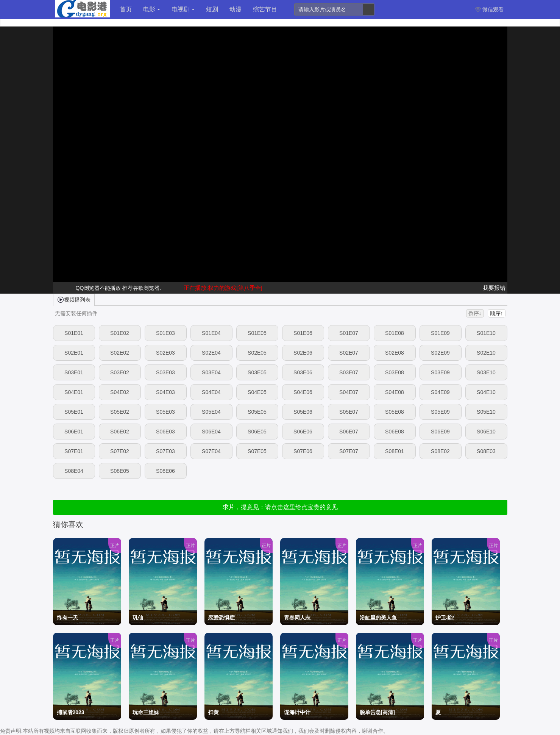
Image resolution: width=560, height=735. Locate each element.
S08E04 (74, 471)
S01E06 (303, 333)
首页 (126, 9)
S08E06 (165, 471)
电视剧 (183, 9)
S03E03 (165, 372)
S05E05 (257, 412)
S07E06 (303, 451)
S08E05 (120, 471)
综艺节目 (265, 9)
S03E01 (74, 372)
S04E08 (395, 392)
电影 (152, 9)
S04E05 (257, 392)
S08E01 (395, 451)
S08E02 (440, 451)
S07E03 (165, 451)
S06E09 (440, 432)
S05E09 (440, 412)
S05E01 (74, 412)
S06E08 (395, 432)
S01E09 (440, 333)
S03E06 (303, 372)
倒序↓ (475, 313)
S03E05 (257, 372)
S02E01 (74, 353)
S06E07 (349, 432)
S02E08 (395, 353)
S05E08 (395, 412)
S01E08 (395, 333)
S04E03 (165, 392)
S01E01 (74, 333)
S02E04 (211, 353)
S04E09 (440, 392)
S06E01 (74, 432)
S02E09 (440, 353)
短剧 (212, 9)
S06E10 (486, 432)
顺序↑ (497, 313)
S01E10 (486, 333)
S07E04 (211, 451)
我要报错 (494, 288)
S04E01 (74, 392)
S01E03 (165, 333)
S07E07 (349, 451)
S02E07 (349, 353)
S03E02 (120, 372)
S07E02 (120, 451)
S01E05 (257, 333)
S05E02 (120, 412)
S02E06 (303, 353)
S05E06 (303, 412)
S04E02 (120, 392)
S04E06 (303, 392)
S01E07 (349, 333)
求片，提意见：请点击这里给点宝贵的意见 (280, 507)
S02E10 (486, 353)
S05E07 (349, 412)
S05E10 (486, 412)
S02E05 (257, 353)
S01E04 (211, 333)
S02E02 (120, 353)
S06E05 (257, 432)
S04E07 (349, 392)
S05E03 (165, 412)
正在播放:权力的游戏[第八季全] (223, 288)
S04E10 (486, 392)
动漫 (236, 9)
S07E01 (74, 451)
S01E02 (120, 333)
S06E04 (211, 432)
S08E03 (486, 451)
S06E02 (120, 432)
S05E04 (211, 412)
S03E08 (395, 372)
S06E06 (303, 432)
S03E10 (486, 372)
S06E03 (165, 432)
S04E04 (211, 392)
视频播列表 (74, 299)
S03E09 (440, 372)
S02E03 (165, 353)
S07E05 (257, 451)
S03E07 (349, 372)
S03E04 (211, 372)
